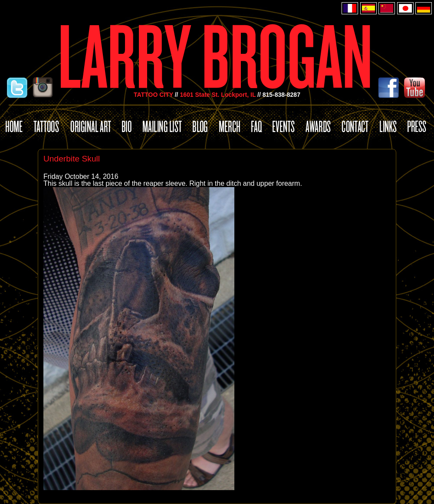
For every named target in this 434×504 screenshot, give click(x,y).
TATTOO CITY (153, 95)
